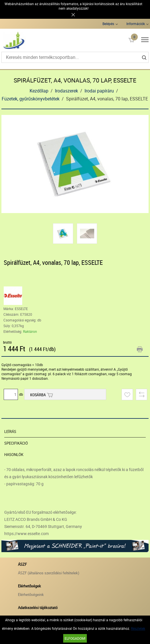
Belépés (108, 24)
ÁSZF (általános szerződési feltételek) (49, 573)
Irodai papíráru (99, 91)
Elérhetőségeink (31, 595)
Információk (136, 24)
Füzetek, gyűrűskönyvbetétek (31, 99)
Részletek (138, 628)
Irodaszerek (66, 91)
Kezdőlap (39, 91)
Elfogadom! (75, 638)
